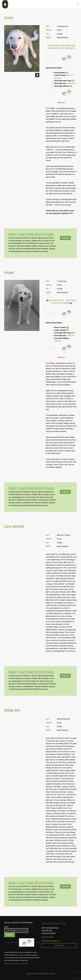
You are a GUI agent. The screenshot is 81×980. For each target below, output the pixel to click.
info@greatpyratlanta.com (51, 941)
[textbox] (61, 604)
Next (37, 75)
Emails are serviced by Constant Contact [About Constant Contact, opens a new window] (16, 964)
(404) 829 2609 (47, 937)
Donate (65, 238)
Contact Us (59, 946)
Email (7, 927)
